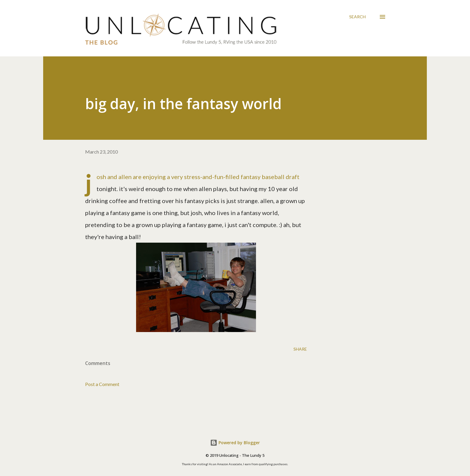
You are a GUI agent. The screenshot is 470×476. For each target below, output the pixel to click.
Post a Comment (102, 384)
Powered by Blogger (235, 443)
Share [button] (300, 349)
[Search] (357, 17)
